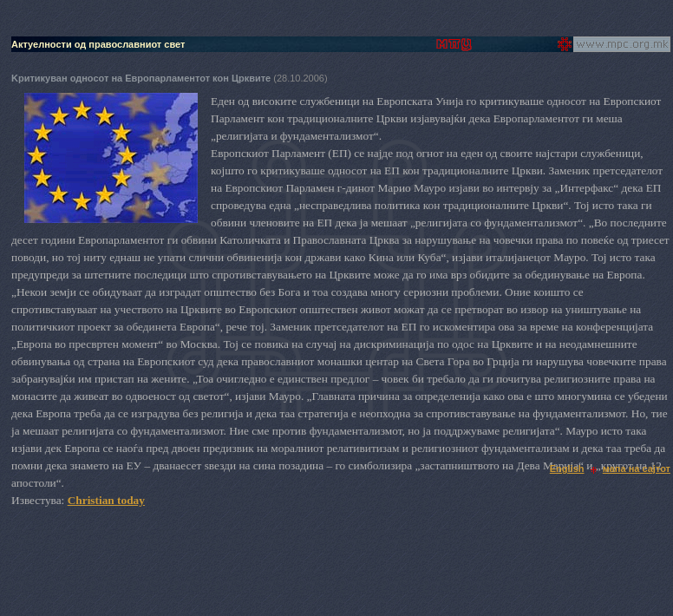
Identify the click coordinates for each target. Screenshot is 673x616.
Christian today (106, 500)
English (567, 469)
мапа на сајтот (637, 469)
